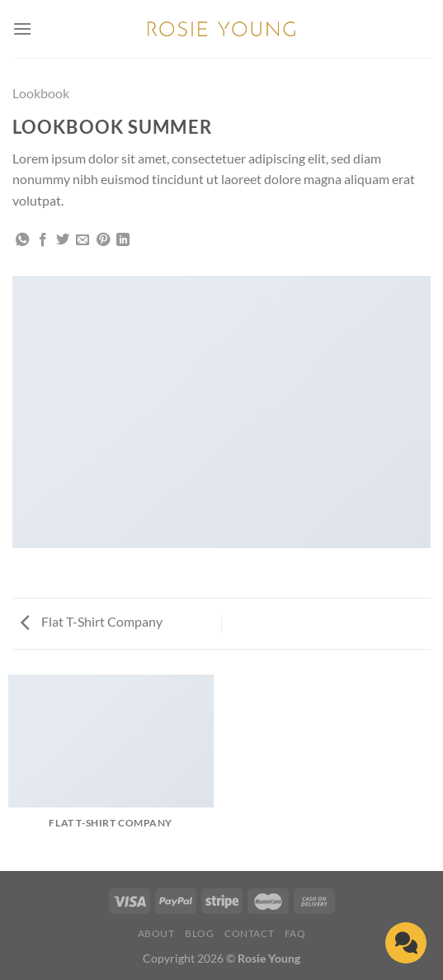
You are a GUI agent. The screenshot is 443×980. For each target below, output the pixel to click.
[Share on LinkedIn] (123, 240)
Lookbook (41, 93)
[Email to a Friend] (82, 240)
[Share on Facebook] (43, 240)
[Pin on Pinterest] (103, 240)
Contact (249, 933)
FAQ (295, 933)
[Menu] (22, 28)
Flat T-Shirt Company (92, 621)
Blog (199, 933)
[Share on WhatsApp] (22, 240)
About (156, 933)
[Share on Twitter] (63, 240)
